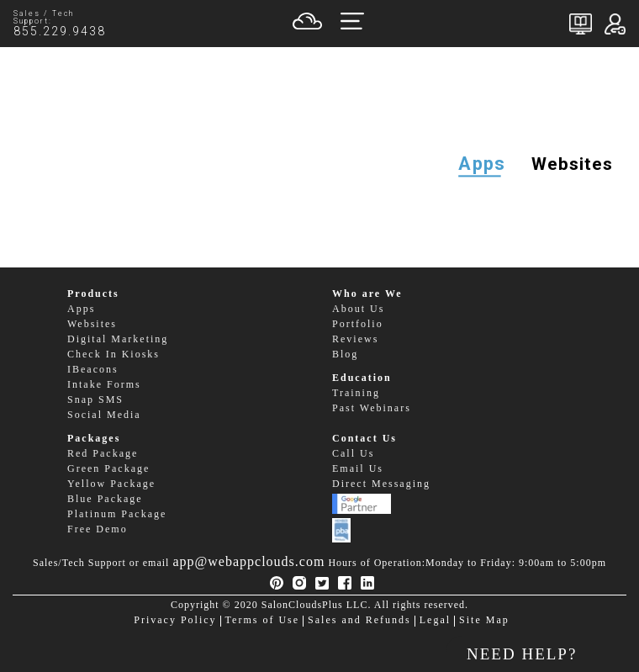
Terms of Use (262, 620)
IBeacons (93, 370)
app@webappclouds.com (248, 561)
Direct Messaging (381, 484)
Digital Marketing (118, 339)
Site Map (484, 620)
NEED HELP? (522, 654)
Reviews (355, 339)
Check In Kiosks (114, 355)
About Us (358, 309)
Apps (482, 164)
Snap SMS (95, 400)
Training (356, 393)
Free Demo (98, 529)
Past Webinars (372, 408)
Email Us (358, 469)
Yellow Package (111, 484)
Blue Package (105, 499)
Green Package (108, 469)
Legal (435, 620)
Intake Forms (104, 385)
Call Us (353, 454)
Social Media (104, 415)
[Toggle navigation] (352, 24)
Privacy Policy (175, 620)
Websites (572, 164)
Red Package (103, 454)
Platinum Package (117, 514)
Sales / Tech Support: (51, 24)
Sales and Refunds (359, 620)
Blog (345, 355)
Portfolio (358, 324)
